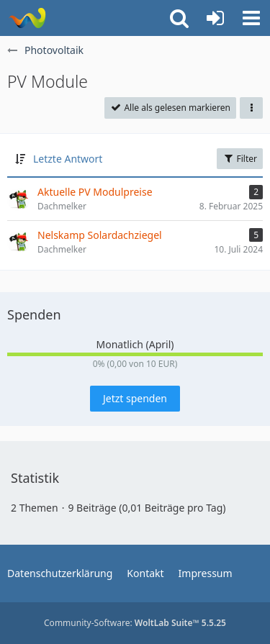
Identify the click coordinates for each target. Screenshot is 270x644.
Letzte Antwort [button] (68, 159)
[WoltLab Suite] (27, 18)
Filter (240, 159)
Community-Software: (135, 623)
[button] (251, 18)
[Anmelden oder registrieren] (215, 18)
